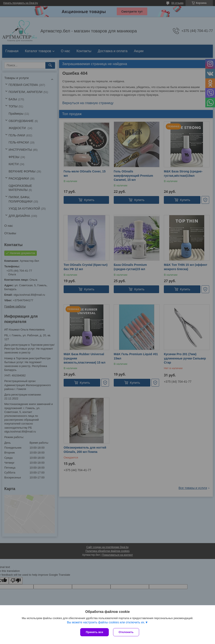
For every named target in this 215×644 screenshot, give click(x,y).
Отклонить (126, 632)
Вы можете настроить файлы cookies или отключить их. (106, 622)
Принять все (94, 632)
